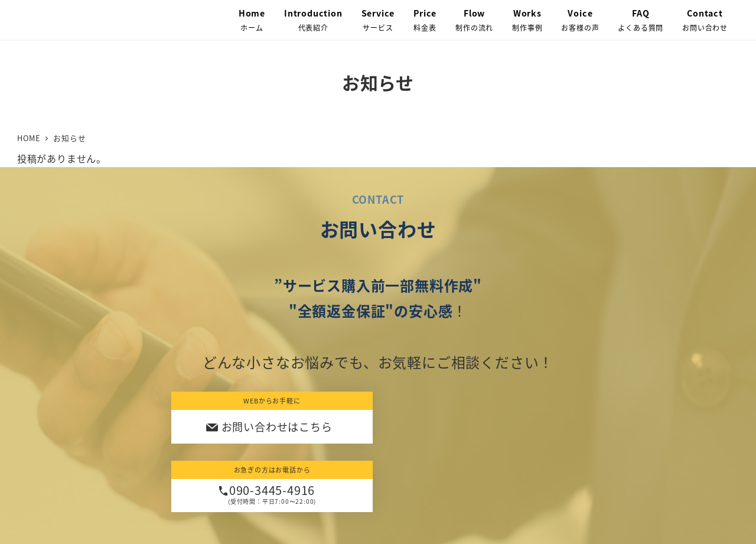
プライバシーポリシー (309, 497)
